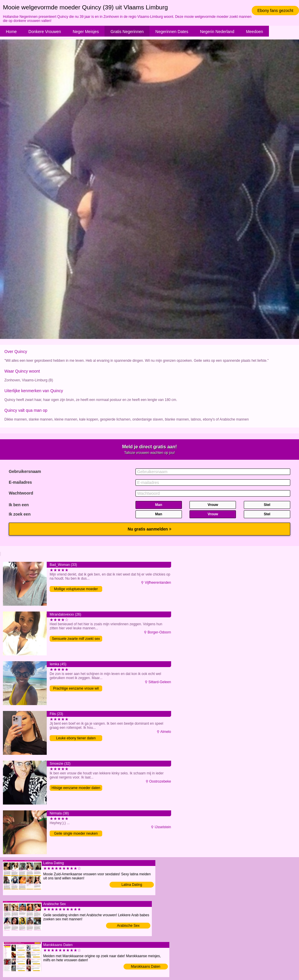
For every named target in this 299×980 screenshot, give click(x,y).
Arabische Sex (128, 926)
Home (11, 32)
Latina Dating (132, 885)
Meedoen (254, 32)
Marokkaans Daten (146, 967)
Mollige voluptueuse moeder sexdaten (76, 589)
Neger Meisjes (86, 32)
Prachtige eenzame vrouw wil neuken (76, 689)
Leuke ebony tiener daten (76, 738)
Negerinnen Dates (172, 32)
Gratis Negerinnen (127, 32)
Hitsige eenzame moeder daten (76, 788)
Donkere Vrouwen (45, 32)
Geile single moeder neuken (76, 833)
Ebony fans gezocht (275, 11)
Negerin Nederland (217, 32)
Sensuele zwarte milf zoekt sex (76, 639)
